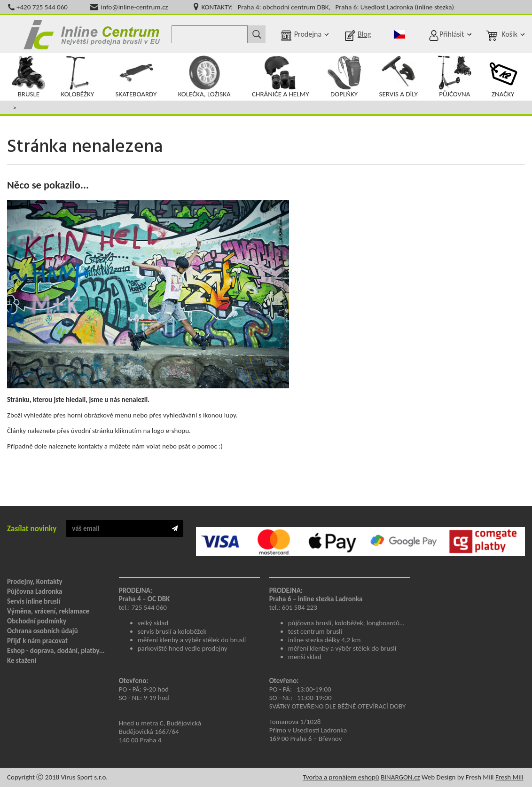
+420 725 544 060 (42, 7)
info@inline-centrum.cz (135, 7)
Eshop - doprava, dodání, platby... (56, 651)
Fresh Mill (509, 777)
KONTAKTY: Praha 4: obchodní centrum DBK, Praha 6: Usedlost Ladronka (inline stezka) (328, 7)
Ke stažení (22, 661)
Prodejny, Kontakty (35, 582)
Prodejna (308, 34)
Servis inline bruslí (34, 601)
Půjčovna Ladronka (35, 591)
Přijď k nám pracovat (37, 641)
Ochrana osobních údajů (43, 631)
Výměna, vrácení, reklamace (48, 611)
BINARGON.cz (400, 777)
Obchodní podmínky (37, 621)
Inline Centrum (92, 34)
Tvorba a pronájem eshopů (341, 777)
